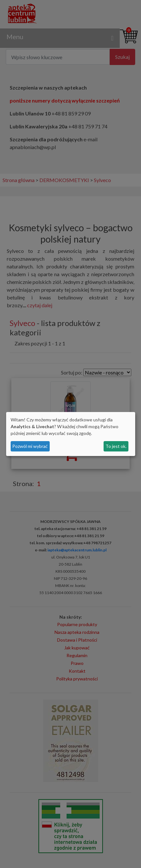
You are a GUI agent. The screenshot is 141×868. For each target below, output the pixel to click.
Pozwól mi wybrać (30, 446)
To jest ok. (116, 446)
